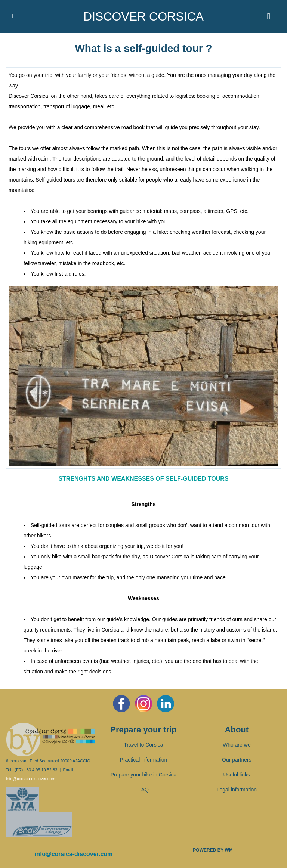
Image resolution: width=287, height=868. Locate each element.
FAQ (143, 790)
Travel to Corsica (143, 745)
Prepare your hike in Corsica (144, 775)
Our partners (237, 760)
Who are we (237, 745)
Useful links (237, 775)
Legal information (237, 790)
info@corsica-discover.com (31, 779)
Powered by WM (213, 850)
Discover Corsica (143, 16)
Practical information (144, 760)
